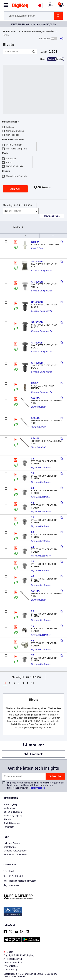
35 (33, 459)
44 (33, 503)
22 (33, 517)
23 (33, 532)
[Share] (62, 39)
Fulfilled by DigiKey (13, 816)
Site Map (8, 819)
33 (33, 473)
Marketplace (9, 808)
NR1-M (35, 242)
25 (33, 611)
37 (33, 655)
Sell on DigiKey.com (13, 812)
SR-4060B (37, 343)
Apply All (15, 189)
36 (33, 561)
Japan (8, 952)
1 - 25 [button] (17, 205)
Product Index (10, 32)
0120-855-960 (13, 876)
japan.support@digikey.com (20, 881)
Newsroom (9, 827)
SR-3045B (37, 262)
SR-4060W (37, 282)
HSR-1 (35, 383)
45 (33, 626)
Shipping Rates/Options (15, 851)
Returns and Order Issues (16, 854)
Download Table (52, 216)
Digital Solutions (12, 823)
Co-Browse (11, 886)
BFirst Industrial (38, 407)
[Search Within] (17, 52)
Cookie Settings (11, 970)
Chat (9, 872)
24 (33, 547)
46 (33, 641)
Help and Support (12, 843)
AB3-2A (35, 398)
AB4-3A (35, 591)
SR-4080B (37, 363)
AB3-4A (35, 418)
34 (33, 488)
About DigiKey (10, 805)
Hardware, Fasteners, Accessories (38, 32)
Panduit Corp (37, 248)
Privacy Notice (37, 788)
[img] (20, 6)
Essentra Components (42, 271)
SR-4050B (37, 302)
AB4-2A (35, 438)
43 (33, 576)
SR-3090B (37, 322)
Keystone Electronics (41, 468)
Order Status (10, 847)
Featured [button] (13, 211)
